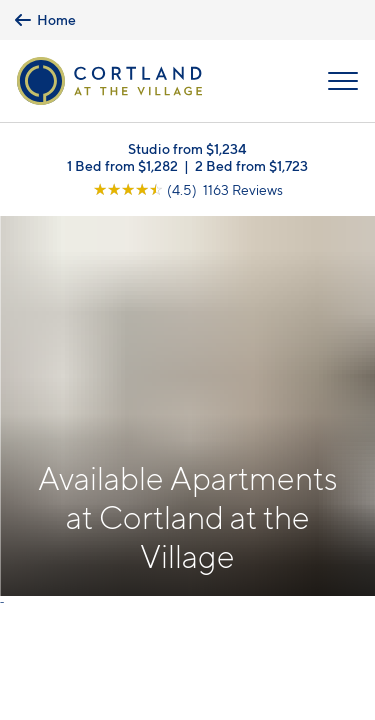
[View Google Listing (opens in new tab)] (188, 189)
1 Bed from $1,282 (122, 165)
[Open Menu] (343, 81)
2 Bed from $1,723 (251, 165)
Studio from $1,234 (187, 148)
